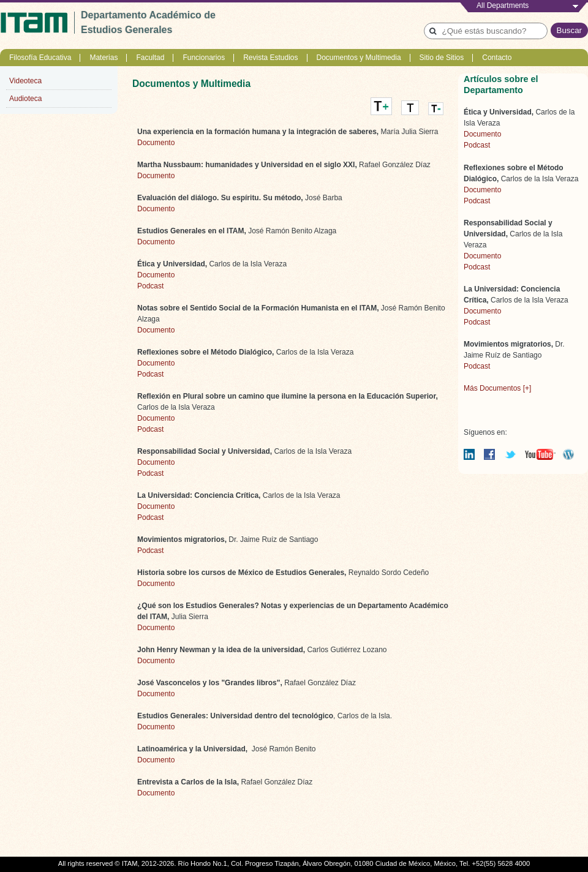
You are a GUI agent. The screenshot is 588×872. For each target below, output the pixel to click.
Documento (156, 143)
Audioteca (25, 99)
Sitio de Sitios (442, 58)
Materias (104, 58)
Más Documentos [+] (497, 388)
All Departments (503, 6)
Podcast (150, 286)
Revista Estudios (270, 58)
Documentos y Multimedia (359, 58)
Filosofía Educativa (40, 58)
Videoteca (25, 81)
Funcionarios (204, 58)
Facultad (150, 58)
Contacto (497, 58)
